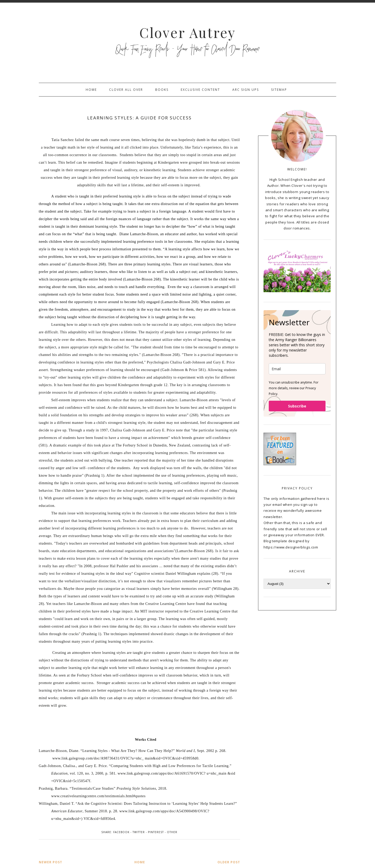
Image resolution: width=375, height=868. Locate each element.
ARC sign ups (246, 90)
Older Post (229, 862)
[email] (297, 369)
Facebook (121, 832)
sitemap (279, 90)
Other (172, 832)
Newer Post (51, 862)
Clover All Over (126, 90)
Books (162, 90)
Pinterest (156, 832)
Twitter (139, 832)
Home (91, 90)
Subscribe (297, 406)
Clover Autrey (188, 32)
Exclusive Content (200, 90)
